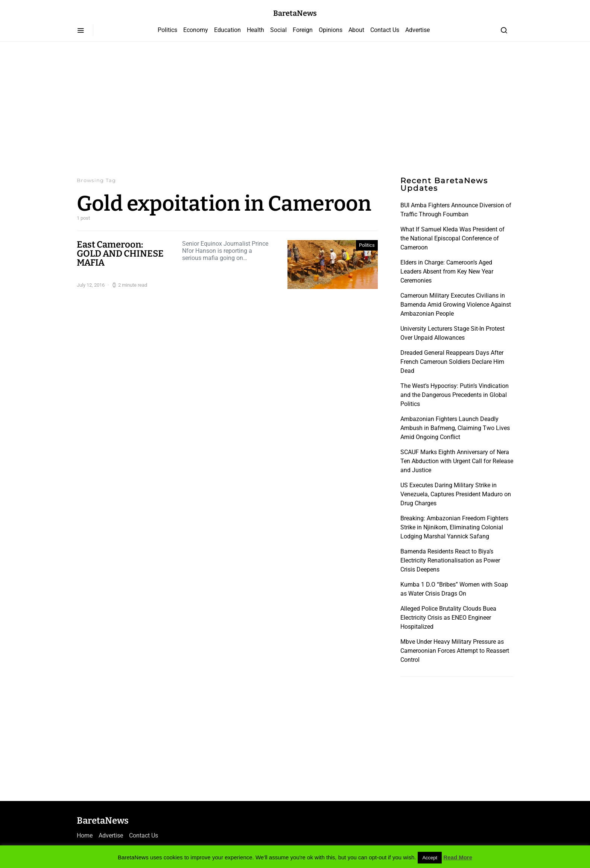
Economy (196, 30)
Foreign (303, 30)
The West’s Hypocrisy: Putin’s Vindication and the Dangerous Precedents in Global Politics (455, 395)
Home (85, 835)
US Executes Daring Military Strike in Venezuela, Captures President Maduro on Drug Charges (456, 494)
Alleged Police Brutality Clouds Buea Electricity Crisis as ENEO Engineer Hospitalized (448, 618)
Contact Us (385, 30)
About (356, 30)
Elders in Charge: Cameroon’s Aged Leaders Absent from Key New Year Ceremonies (447, 271)
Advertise (417, 30)
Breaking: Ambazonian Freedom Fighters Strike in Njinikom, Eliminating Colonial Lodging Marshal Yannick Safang (454, 527)
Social (278, 30)
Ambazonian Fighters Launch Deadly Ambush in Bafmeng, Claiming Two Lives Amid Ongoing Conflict (455, 428)
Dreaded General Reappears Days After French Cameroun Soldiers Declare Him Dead (452, 362)
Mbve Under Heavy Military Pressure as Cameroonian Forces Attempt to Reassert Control (455, 651)
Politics (167, 30)
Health (255, 30)
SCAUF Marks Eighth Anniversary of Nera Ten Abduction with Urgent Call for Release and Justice (457, 461)
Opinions (331, 30)
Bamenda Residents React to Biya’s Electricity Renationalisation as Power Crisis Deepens (450, 560)
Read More (458, 857)
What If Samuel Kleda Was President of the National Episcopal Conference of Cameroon (452, 238)
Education (227, 30)
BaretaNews (295, 13)
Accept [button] (430, 858)
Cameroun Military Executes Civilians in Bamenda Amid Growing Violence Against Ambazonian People (456, 305)
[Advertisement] (295, 109)
